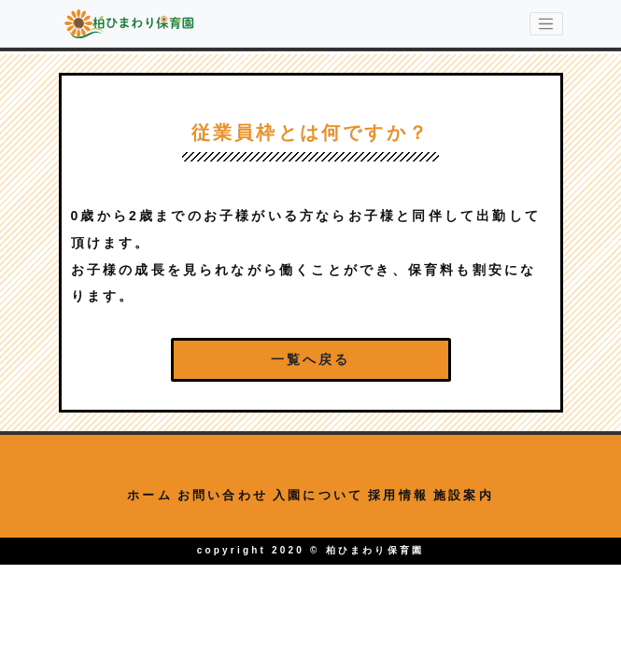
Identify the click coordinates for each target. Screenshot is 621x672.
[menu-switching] (546, 24)
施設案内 (464, 495)
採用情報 (398, 495)
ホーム (150, 495)
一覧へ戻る (311, 359)
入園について (318, 495)
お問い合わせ (223, 495)
